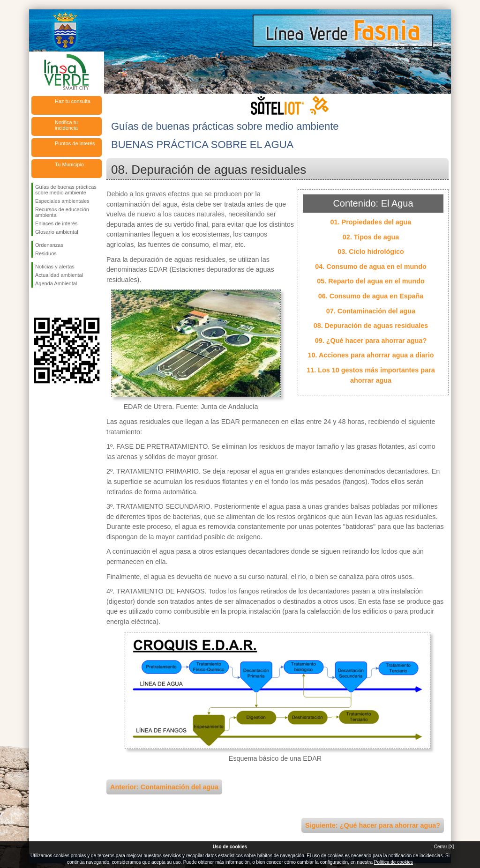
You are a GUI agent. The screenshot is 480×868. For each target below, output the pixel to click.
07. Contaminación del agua (371, 311)
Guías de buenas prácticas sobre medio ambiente (66, 190)
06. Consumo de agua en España (371, 296)
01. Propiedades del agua (371, 222)
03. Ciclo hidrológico (371, 252)
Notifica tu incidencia (66, 125)
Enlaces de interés (56, 223)
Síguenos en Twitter (52, 303)
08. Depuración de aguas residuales (371, 326)
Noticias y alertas (55, 267)
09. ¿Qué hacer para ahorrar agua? (371, 341)
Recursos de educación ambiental (62, 212)
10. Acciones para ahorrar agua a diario (371, 355)
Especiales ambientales (62, 201)
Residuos (46, 253)
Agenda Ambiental (56, 283)
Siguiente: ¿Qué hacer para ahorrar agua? (373, 825)
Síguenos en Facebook (37, 303)
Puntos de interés (75, 143)
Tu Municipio (69, 164)
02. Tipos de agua (371, 237)
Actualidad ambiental (59, 275)
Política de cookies (394, 862)
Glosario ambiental (57, 232)
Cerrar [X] (444, 847)
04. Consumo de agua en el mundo (371, 267)
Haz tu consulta (73, 101)
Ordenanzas (49, 245)
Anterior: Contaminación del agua (164, 787)
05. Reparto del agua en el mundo (371, 281)
